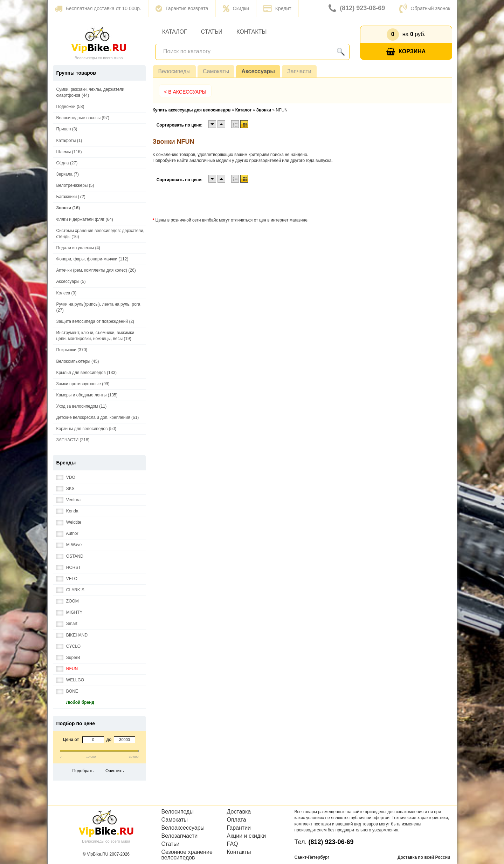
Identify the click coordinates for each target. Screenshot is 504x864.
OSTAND (70, 556)
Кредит (277, 8)
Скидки (236, 8)
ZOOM (68, 601)
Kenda (67, 511)
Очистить (115, 771)
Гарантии (239, 828)
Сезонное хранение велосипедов (187, 855)
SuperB (68, 658)
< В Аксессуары (185, 92)
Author (67, 534)
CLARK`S (70, 590)
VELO (67, 579)
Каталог (175, 32)
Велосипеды (174, 71)
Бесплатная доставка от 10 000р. (98, 8)
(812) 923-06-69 (357, 8)
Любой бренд (75, 703)
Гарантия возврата (182, 8)
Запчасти (299, 71)
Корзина (406, 52)
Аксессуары (258, 71)
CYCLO (69, 647)
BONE (67, 691)
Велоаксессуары (183, 828)
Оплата (237, 820)
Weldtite (69, 522)
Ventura (69, 500)
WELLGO (70, 680)
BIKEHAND (72, 635)
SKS (65, 489)
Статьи (212, 32)
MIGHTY (70, 613)
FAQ (233, 844)
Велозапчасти (180, 836)
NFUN (67, 669)
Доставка (239, 812)
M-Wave (69, 545)
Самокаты (216, 71)
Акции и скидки (247, 836)
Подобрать (83, 771)
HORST (69, 568)
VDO (66, 478)
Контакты (251, 32)
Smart (67, 624)
